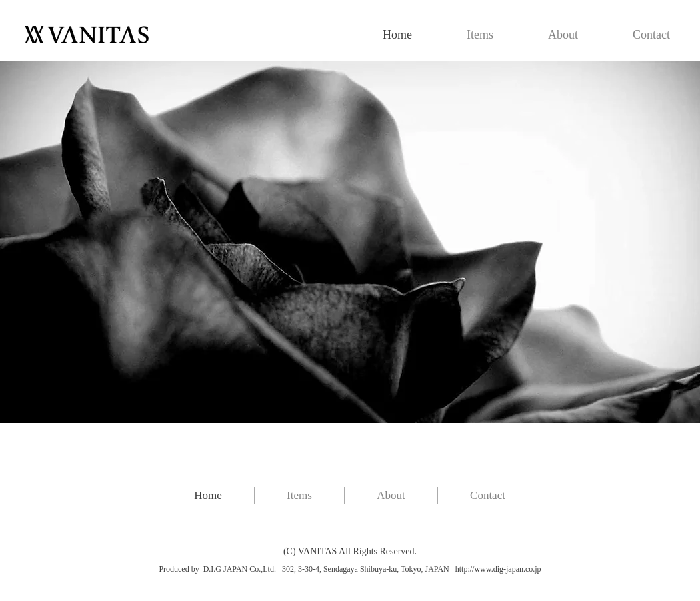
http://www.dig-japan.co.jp (498, 569)
